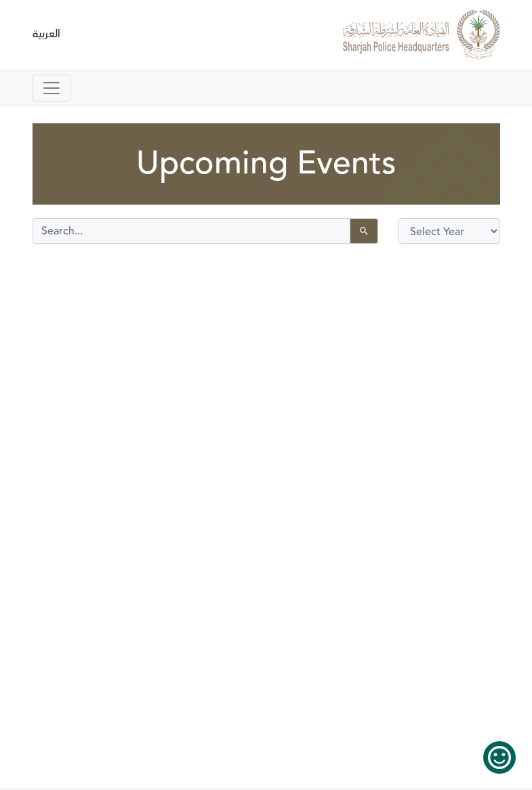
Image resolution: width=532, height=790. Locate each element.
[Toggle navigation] (52, 88)
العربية (46, 34)
